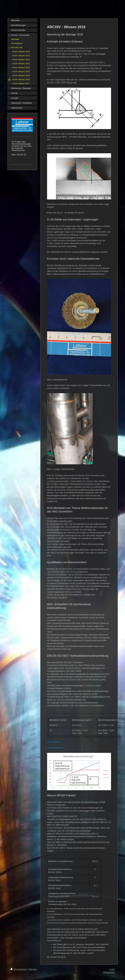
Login (112, 969)
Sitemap (32, 969)
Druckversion (19, 969)
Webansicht (109, 972)
